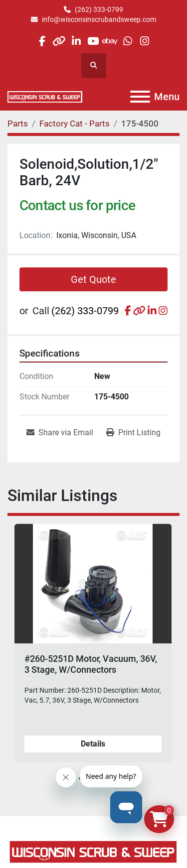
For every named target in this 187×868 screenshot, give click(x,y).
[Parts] (18, 124)
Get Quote (93, 279)
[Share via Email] (60, 433)
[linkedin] (76, 41)
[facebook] (42, 41)
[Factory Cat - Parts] (75, 124)
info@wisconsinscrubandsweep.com (99, 19)
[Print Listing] (133, 433)
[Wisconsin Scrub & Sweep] (93, 851)
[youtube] (93, 41)
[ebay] (110, 41)
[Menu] (140, 97)
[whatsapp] (127, 41)
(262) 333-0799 (99, 9)
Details (93, 744)
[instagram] (144, 41)
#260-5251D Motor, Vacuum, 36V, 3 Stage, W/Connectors (91, 664)
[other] (59, 41)
